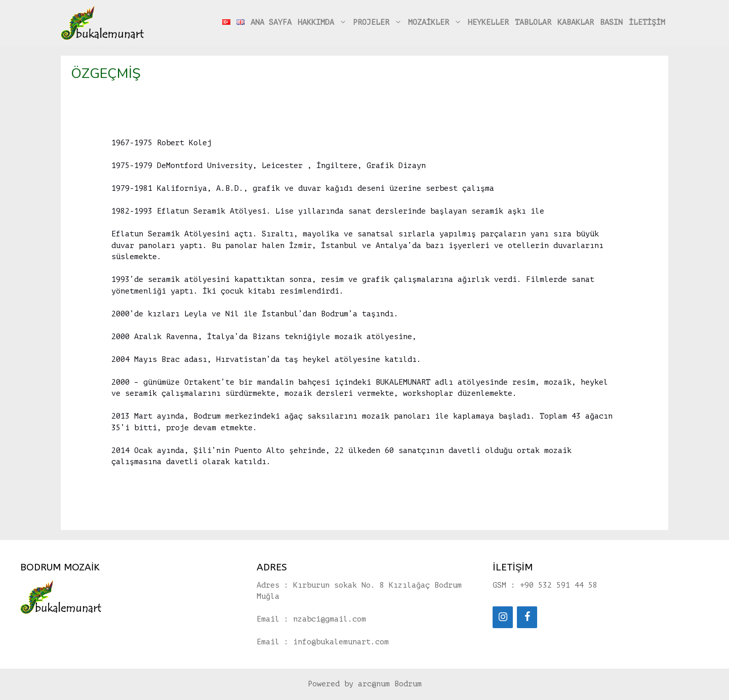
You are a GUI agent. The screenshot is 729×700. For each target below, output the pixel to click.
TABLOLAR (533, 23)
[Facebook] (527, 617)
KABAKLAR (576, 23)
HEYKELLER (488, 23)
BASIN (611, 23)
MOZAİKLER (436, 23)
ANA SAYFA (271, 23)
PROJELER (379, 23)
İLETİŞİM (647, 23)
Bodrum (408, 684)
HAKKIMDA (324, 23)
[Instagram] (503, 617)
